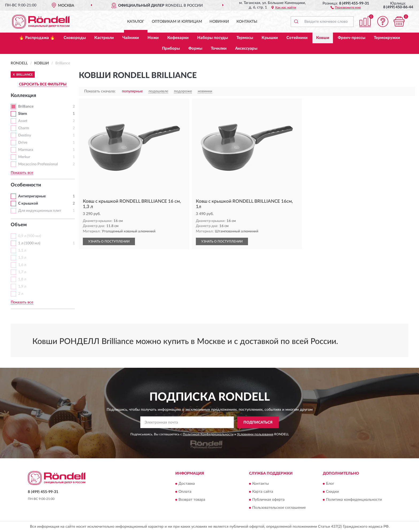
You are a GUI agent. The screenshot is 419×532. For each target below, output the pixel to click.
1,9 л (22, 287)
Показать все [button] (22, 173)
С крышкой (28, 204)
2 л (21, 294)
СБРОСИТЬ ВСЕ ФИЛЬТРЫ (43, 84)
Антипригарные (32, 196)
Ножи (153, 38)
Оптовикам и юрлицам (177, 22)
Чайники (131, 38)
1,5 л (22, 258)
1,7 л (22, 272)
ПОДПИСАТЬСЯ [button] (258, 423)
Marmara (26, 150)
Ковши (323, 38)
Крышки (270, 38)
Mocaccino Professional (38, 164)
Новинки (219, 22)
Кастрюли (104, 38)
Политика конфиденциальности (354, 500)
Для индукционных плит (40, 211)
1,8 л (22, 279)
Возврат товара (192, 500)
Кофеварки (178, 38)
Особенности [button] (26, 185)
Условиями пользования (255, 434)
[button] (346, 7)
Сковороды (75, 38)
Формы (195, 48)
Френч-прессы (352, 38)
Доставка (187, 484)
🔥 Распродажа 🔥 (37, 38)
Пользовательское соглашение (279, 508)
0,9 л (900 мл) (30, 236)
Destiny (25, 135)
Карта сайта (263, 492)
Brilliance (26, 107)
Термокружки (387, 38)
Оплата (185, 492)
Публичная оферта (268, 500)
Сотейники (297, 38)
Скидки (332, 492)
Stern (23, 114)
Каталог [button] (136, 22)
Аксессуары (246, 48)
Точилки (219, 48)
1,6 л (22, 265)
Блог (330, 484)
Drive (23, 143)
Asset (23, 121)
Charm (24, 128)
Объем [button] (19, 225)
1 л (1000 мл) (29, 243)
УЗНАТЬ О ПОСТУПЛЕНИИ (109, 241)
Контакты (247, 22)
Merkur (24, 157)
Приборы (171, 48)
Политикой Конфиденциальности (208, 434)
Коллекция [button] (23, 96)
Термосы (245, 38)
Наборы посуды (213, 38)
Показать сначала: (100, 91)
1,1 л (22, 251)
